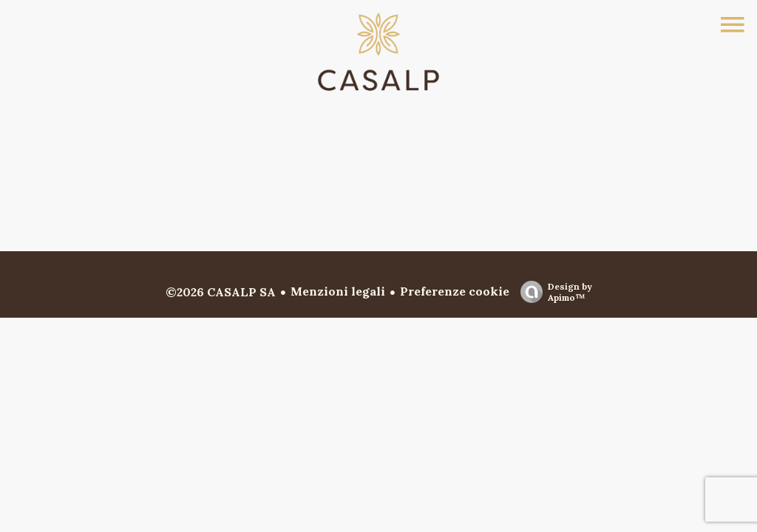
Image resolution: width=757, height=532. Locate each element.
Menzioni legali (338, 291)
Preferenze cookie (455, 291)
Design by (553, 292)
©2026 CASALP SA (221, 292)
